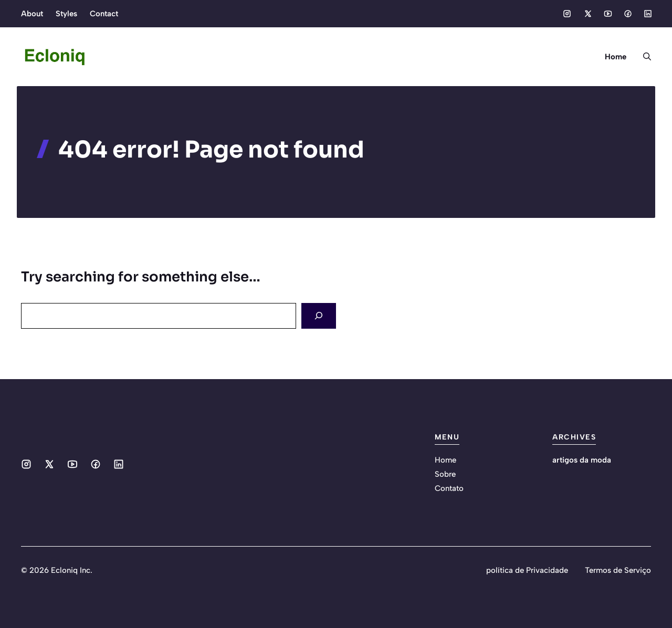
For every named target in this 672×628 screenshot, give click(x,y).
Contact (104, 14)
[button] (643, 57)
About (32, 14)
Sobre (445, 474)
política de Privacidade (527, 570)
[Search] (319, 316)
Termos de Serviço (618, 570)
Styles (66, 14)
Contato (449, 488)
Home (616, 57)
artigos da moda (582, 460)
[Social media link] (567, 14)
